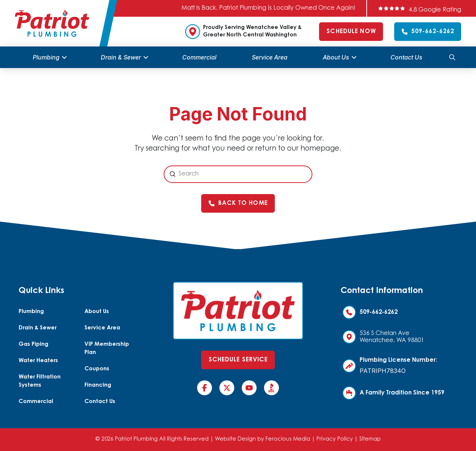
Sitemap (370, 439)
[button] (452, 57)
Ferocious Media (288, 439)
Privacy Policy (335, 439)
